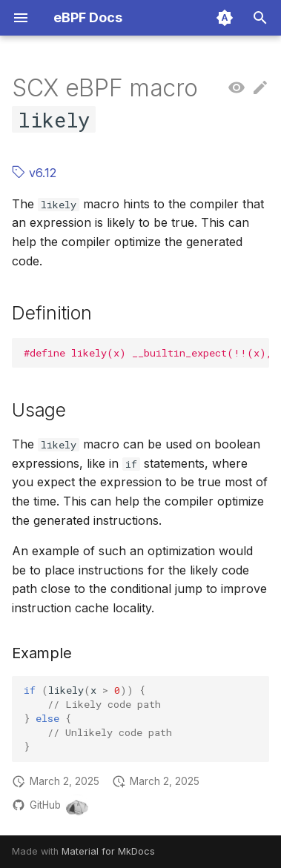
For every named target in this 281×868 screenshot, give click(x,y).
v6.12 (34, 173)
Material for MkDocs (108, 851)
